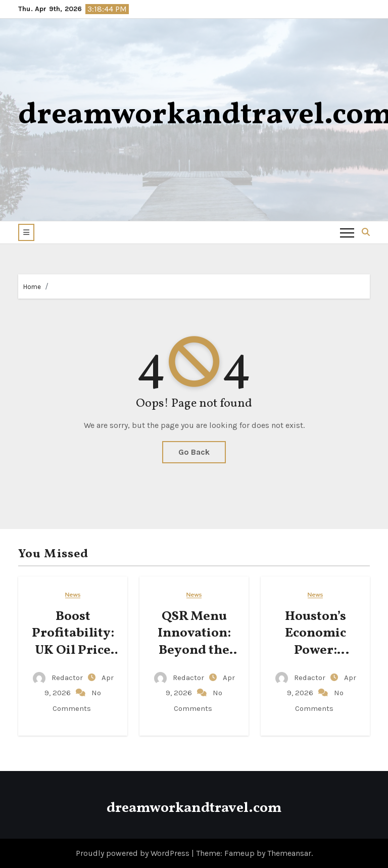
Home (32, 287)
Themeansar (289, 853)
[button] (26, 232)
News (73, 595)
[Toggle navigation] (347, 232)
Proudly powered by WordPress (134, 853)
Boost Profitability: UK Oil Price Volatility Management (73, 650)
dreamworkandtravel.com (194, 808)
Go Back (194, 452)
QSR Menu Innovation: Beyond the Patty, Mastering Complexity (194, 659)
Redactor (59, 678)
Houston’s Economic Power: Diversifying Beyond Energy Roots (315, 659)
